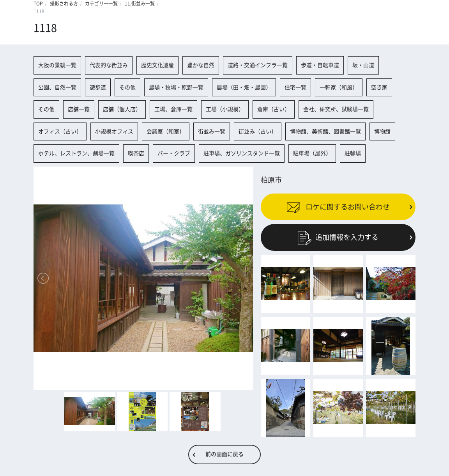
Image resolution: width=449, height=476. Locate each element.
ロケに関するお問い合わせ (338, 207)
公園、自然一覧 (57, 87)
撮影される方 (64, 4)
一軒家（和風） (339, 87)
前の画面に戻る (224, 454)
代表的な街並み (109, 65)
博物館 (382, 131)
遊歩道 (98, 87)
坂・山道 (363, 65)
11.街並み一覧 (140, 4)
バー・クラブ (174, 153)
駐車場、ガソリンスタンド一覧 (242, 153)
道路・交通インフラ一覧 (258, 65)
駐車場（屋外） (312, 153)
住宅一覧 (295, 87)
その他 (127, 87)
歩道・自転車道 (320, 65)
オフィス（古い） (60, 131)
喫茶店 (136, 153)
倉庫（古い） (274, 109)
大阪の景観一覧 (57, 65)
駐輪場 (353, 153)
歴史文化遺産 (157, 65)
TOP (38, 4)
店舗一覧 (79, 109)
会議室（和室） (166, 131)
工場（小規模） (225, 109)
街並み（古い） (258, 131)
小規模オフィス (114, 131)
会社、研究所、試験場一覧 (336, 109)
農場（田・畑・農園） (244, 87)
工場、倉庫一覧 (173, 109)
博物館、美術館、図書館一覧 (325, 131)
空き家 (379, 87)
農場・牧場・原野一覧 (176, 87)
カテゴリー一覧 (101, 4)
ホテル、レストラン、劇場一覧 (76, 153)
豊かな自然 (201, 65)
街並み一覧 (212, 131)
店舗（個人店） (122, 109)
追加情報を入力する (338, 237)
